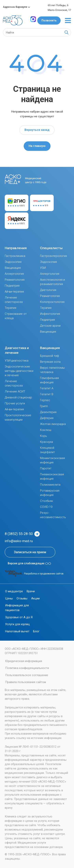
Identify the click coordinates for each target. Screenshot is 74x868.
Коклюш (46, 430)
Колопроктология (52, 302)
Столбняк (47, 501)
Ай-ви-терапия (14, 292)
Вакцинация (13, 268)
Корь (44, 436)
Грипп (44, 406)
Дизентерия (48, 412)
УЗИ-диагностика (17, 361)
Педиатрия (12, 286)
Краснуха (46, 442)
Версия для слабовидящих (29, 563)
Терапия (10, 308)
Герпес (45, 400)
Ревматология (15, 280)
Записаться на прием (30, 552)
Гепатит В (47, 394)
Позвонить (49, 20)
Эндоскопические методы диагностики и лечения (19, 371)
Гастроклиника (15, 256)
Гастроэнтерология (53, 256)
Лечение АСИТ (15, 391)
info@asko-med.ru (19, 541)
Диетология (48, 290)
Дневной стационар (18, 397)
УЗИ (43, 268)
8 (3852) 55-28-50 (19, 534)
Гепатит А (47, 388)
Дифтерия (47, 418)
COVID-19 (46, 507)
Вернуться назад (37, 130)
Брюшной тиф (50, 356)
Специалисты (51, 248)
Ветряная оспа (50, 362)
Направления (16, 248)
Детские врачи (50, 326)
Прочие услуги (15, 403)
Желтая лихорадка (53, 424)
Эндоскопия (13, 262)
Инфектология (50, 314)
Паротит (46, 468)
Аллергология (14, 274)
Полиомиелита (50, 485)
